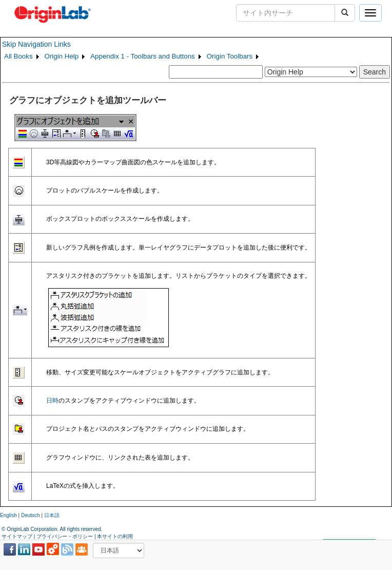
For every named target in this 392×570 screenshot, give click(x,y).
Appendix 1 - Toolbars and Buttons (143, 56)
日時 (52, 401)
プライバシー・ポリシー (65, 536)
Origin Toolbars (230, 56)
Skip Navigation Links (36, 44)
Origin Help (62, 56)
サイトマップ (17, 536)
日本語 (52, 515)
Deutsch (31, 515)
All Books (18, 56)
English (8, 515)
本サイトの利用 (115, 536)
